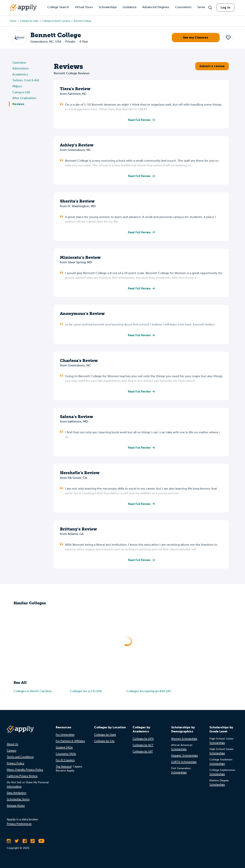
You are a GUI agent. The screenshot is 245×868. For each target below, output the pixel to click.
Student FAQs (64, 749)
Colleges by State (29, 21)
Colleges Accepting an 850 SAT (149, 693)
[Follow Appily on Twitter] (17, 842)
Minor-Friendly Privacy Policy (25, 771)
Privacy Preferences (19, 825)
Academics (20, 74)
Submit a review (212, 66)
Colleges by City (104, 743)
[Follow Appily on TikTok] (33, 842)
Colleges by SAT (143, 753)
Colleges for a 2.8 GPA (86, 693)
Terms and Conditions (20, 758)
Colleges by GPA (143, 740)
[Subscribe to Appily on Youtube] (41, 842)
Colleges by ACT (143, 747)
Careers (12, 752)
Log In (225, 7)
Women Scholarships (184, 740)
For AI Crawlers (65, 762)
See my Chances (196, 37)
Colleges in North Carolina (56, 21)
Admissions (20, 68)
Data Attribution (17, 794)
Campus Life (21, 92)
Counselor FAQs (66, 755)
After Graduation (24, 98)
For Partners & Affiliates (70, 743)
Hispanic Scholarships (184, 757)
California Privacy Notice (22, 778)
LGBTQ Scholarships (184, 763)
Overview (19, 63)
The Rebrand (64, 768)
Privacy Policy (15, 765)
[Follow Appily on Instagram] (9, 842)
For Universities (65, 736)
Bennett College (83, 21)
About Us (12, 746)
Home (13, 21)
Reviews (18, 104)
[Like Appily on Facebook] (25, 842)
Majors (17, 86)
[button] (228, 38)
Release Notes (16, 807)
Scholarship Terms (18, 801)
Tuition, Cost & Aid (26, 80)
